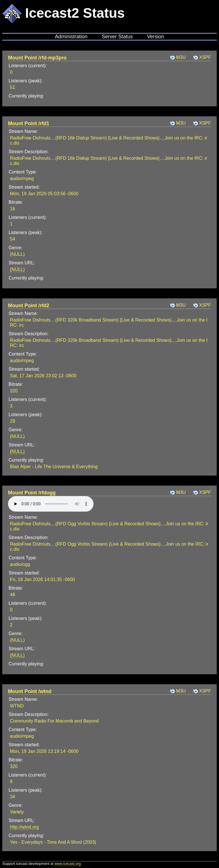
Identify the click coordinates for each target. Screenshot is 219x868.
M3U (181, 57)
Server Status (117, 37)
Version (156, 37)
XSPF (205, 57)
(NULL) (17, 269)
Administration (71, 37)
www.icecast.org (68, 864)
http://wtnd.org (24, 827)
